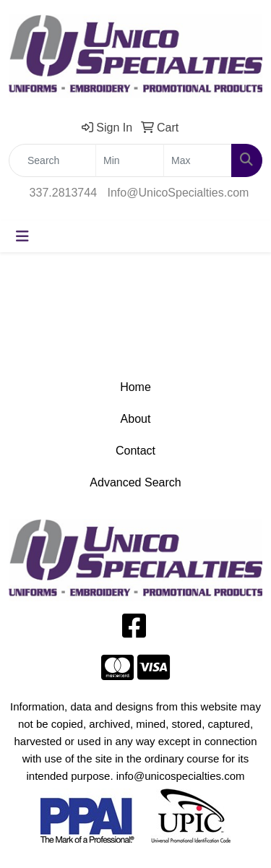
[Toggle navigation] (22, 236)
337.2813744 (63, 193)
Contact (135, 451)
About (136, 419)
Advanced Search (135, 482)
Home (135, 387)
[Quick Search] (52, 160)
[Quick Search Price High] (198, 160)
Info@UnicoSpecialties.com (178, 193)
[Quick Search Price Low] (130, 160)
